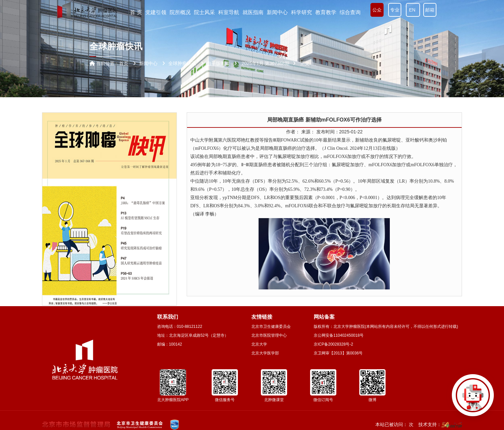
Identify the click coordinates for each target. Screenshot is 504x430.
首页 (124, 63)
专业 (395, 10)
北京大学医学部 (265, 353)
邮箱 (430, 10)
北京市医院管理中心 (269, 335)
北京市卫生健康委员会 (271, 327)
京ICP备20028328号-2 (333, 344)
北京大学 (259, 344)
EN (413, 10)
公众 (377, 10)
